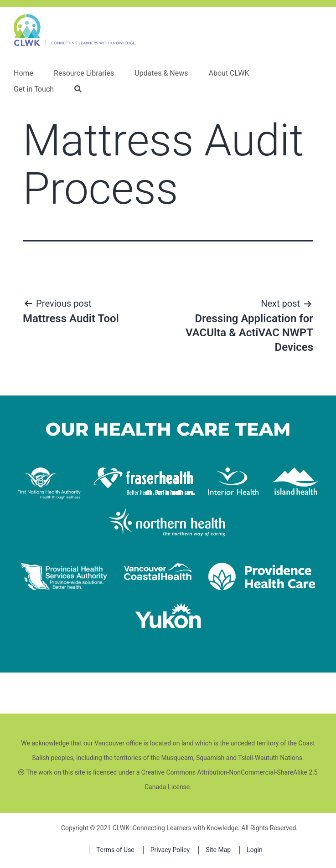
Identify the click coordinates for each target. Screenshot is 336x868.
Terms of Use (115, 850)
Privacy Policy (170, 850)
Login (255, 850)
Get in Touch (34, 89)
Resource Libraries (84, 73)
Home (23, 73)
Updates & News (161, 73)
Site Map (218, 850)
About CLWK (229, 73)
